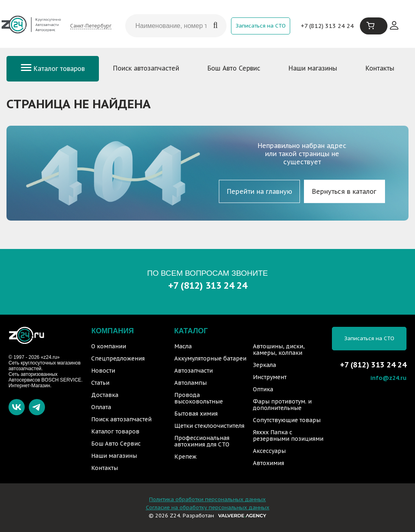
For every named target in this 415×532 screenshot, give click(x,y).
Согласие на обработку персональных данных (208, 507)
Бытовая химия (196, 414)
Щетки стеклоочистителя (209, 426)
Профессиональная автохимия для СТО (202, 441)
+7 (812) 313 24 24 (327, 26)
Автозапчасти (194, 371)
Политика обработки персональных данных (207, 499)
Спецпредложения (118, 358)
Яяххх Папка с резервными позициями (288, 435)
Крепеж (185, 457)
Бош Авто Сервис (234, 68)
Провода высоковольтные (199, 398)
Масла (183, 346)
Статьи (100, 383)
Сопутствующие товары (287, 420)
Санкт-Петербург (91, 26)
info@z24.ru (388, 378)
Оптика (263, 389)
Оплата (101, 407)
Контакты (380, 68)
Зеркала (264, 365)
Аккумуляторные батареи (210, 358)
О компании (109, 346)
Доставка (105, 395)
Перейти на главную (260, 191)
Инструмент (270, 377)
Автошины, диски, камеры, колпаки (279, 350)
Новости (103, 371)
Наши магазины (313, 68)
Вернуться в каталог (344, 191)
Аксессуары (269, 451)
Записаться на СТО (261, 26)
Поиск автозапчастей (146, 68)
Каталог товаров (53, 69)
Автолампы (190, 383)
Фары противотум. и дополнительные (282, 405)
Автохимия (268, 463)
